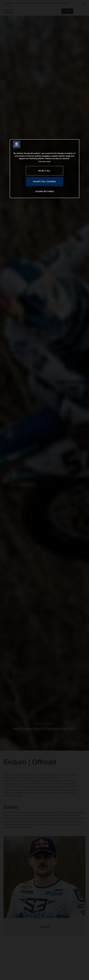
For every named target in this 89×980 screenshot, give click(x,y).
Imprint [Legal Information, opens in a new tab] (49, 161)
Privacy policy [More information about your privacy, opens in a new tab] (42, 161)
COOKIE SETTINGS (45, 191)
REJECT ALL (44, 171)
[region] (44, 169)
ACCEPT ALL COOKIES (44, 181)
